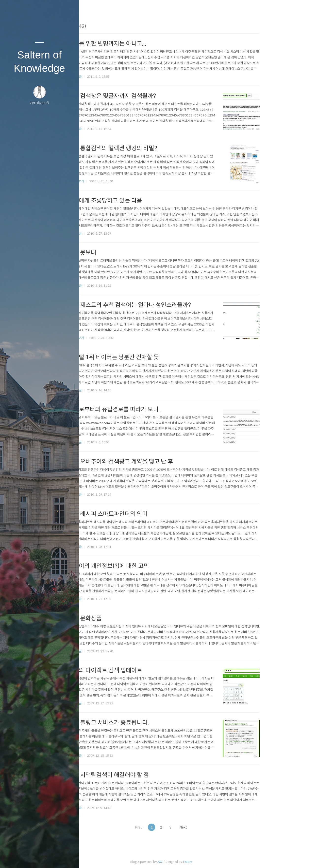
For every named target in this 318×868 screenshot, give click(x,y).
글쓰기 (10, 858)
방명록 (30, 858)
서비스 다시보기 (108, 181)
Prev (171, 827)
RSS (49, 858)
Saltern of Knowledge (39, 62)
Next (220, 827)
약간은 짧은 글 (107, 77)
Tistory (222, 862)
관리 (69, 858)
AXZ (195, 862)
